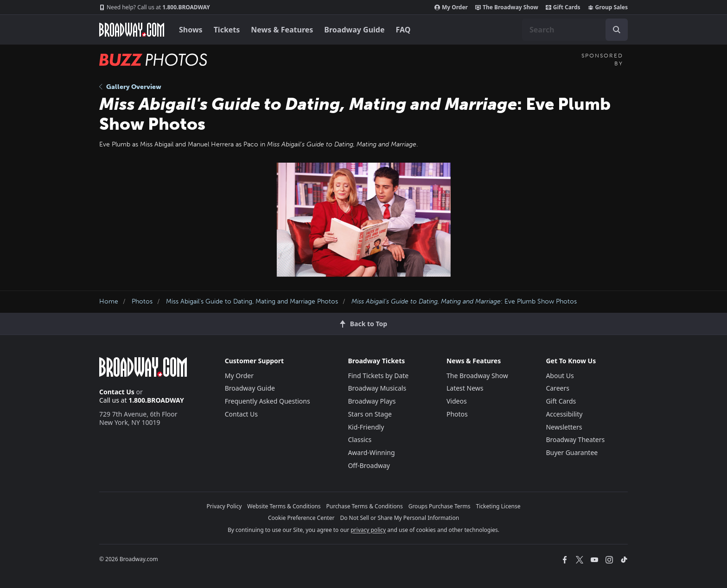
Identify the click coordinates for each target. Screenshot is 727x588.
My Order (451, 7)
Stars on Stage (370, 414)
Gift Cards (563, 7)
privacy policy (368, 530)
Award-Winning (371, 452)
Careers (557, 388)
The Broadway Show (507, 7)
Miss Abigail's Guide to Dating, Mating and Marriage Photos (252, 301)
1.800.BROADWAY (155, 7)
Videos (457, 401)
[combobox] (575, 30)
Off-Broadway (369, 465)
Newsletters (564, 427)
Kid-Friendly (366, 427)
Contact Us (117, 392)
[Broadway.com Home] (132, 30)
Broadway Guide (354, 30)
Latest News (465, 388)
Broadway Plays (372, 401)
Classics (360, 439)
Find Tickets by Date (378, 376)
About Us (560, 376)
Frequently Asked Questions (268, 401)
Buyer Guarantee (572, 452)
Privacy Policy (224, 506)
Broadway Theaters (575, 439)
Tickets (227, 30)
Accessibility (564, 414)
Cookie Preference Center (301, 518)
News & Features (282, 30)
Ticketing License (498, 506)
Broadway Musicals (377, 388)
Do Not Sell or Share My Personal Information (399, 518)
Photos (142, 301)
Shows (191, 30)
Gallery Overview (130, 87)
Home (109, 301)
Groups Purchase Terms (440, 506)
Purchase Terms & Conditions (365, 506)
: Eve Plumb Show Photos (464, 301)
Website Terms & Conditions (284, 506)
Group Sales (608, 7)
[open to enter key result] (617, 30)
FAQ (403, 30)
